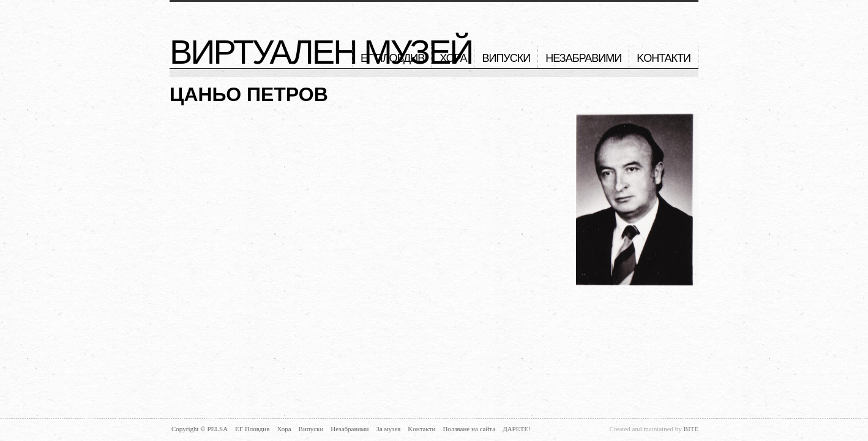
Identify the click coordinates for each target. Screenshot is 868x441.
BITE (691, 429)
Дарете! (516, 429)
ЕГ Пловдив (392, 58)
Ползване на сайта (469, 429)
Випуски (506, 58)
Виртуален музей (321, 52)
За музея (388, 429)
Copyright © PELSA (200, 429)
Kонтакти (664, 58)
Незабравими (583, 58)
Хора (453, 58)
